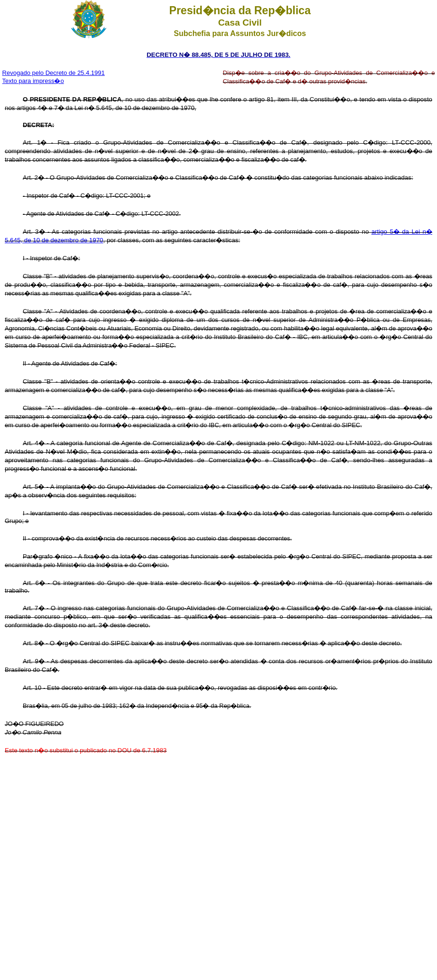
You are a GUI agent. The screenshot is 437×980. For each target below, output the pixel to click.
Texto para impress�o (33, 81)
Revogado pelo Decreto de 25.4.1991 (54, 73)
